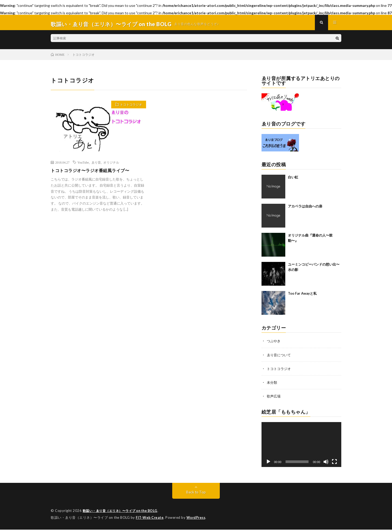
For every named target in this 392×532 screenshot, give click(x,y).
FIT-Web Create (150, 520)
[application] (302, 447)
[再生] (268, 465)
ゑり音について (280, 358)
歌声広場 (274, 399)
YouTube (83, 165)
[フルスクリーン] (334, 465)
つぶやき (274, 344)
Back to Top (196, 495)
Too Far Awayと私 (302, 297)
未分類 (272, 385)
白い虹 (293, 180)
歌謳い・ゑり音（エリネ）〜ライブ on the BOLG (123, 514)
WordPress (197, 520)
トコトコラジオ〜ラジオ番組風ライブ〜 (95, 174)
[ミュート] (326, 465)
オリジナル (111, 165)
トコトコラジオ (129, 108)
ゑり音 (96, 165)
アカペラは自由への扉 (305, 209)
